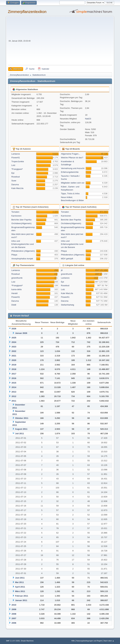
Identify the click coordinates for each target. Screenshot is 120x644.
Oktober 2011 (22, 418)
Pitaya (14, 255)
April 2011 (20, 587)
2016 (14, 378)
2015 (14, 383)
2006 (14, 623)
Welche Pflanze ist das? (72, 158)
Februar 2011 (22, 596)
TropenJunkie (18, 161)
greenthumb (17, 278)
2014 (14, 387)
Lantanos (16, 154)
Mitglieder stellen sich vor (73, 183)
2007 (14, 618)
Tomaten (15, 212)
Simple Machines (27, 641)
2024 (14, 342)
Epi (13, 173)
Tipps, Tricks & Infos (70, 194)
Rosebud (16, 177)
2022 (14, 351)
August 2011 (21, 429)
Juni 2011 (20, 578)
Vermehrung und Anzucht (73, 168)
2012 (14, 396)
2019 (14, 365)
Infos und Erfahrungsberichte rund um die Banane (23, 244)
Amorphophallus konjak (22, 259)
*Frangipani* (17, 169)
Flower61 (16, 158)
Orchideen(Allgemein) (21, 223)
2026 (14, 329)
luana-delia (16, 289)
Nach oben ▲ (109, 641)
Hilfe (73, 641)
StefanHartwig (67, 305)
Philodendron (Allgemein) (23, 251)
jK (62, 270)
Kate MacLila (17, 188)
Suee (14, 181)
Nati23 (88, 119)
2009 (14, 609)
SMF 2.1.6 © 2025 (13, 641)
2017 (14, 374)
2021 (14, 356)
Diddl (14, 305)
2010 (14, 605)
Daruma (15, 185)
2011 (14, 401)
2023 (14, 347)
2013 (14, 392)
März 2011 (20, 591)
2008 (14, 614)
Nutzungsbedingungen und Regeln (89, 641)
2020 (14, 360)
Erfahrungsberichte (70, 172)
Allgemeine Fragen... (71, 154)
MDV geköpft (67, 259)
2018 (14, 369)
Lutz (13, 165)
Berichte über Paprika (21, 220)
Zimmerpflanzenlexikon (27, 12)
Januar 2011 (21, 600)
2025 (14, 338)
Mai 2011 (20, 582)
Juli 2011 (20, 434)
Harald (14, 293)
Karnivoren (16, 216)
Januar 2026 (21, 333)
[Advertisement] (71, 42)
